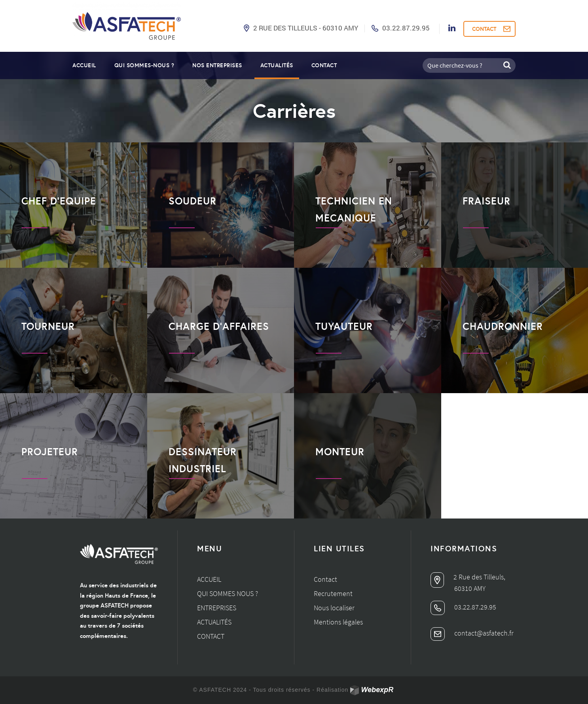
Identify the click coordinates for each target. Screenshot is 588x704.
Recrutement (333, 593)
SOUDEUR (193, 201)
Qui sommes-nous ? (144, 65)
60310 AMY (470, 588)
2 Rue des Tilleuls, (468, 577)
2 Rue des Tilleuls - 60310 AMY (306, 28)
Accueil (84, 65)
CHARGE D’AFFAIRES (219, 326)
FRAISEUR (487, 201)
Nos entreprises (217, 65)
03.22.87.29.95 (406, 28)
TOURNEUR (48, 326)
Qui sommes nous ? (228, 593)
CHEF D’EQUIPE (59, 201)
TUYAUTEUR (344, 326)
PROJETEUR (50, 451)
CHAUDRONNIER (503, 326)
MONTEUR (340, 451)
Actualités (277, 65)
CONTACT (484, 29)
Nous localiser (334, 608)
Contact (324, 65)
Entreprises (217, 608)
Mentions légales (338, 622)
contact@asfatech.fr (472, 633)
